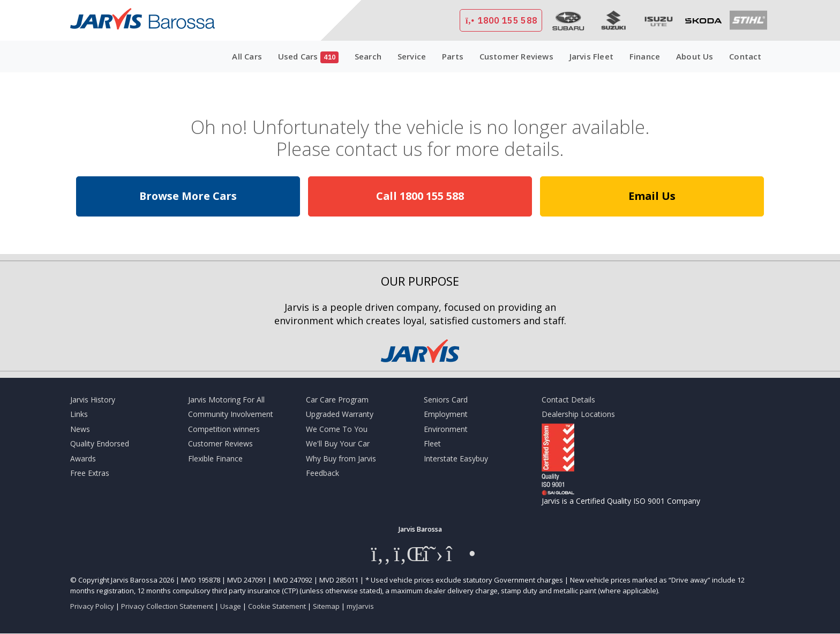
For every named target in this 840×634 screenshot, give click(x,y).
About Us (695, 56)
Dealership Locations (578, 414)
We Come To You (337, 429)
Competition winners (224, 429)
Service (412, 56)
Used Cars (308, 57)
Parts (453, 56)
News (80, 429)
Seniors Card (446, 400)
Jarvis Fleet (591, 56)
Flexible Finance (215, 458)
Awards (83, 458)
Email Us (652, 196)
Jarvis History (93, 400)
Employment (446, 414)
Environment (446, 429)
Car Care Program (337, 400)
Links (79, 414)
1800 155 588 (501, 20)
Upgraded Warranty (340, 414)
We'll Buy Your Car (338, 443)
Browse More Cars (188, 196)
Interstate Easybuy (456, 458)
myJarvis (360, 606)
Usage (231, 606)
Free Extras (90, 473)
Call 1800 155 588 (420, 196)
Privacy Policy (92, 606)
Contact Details (568, 400)
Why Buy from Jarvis (341, 458)
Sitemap (326, 606)
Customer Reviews (516, 56)
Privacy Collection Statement (167, 606)
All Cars (247, 56)
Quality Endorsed (100, 443)
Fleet (432, 443)
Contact (745, 56)
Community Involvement (231, 414)
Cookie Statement (277, 606)
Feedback (322, 473)
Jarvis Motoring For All (226, 400)
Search (368, 56)
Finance (645, 56)
